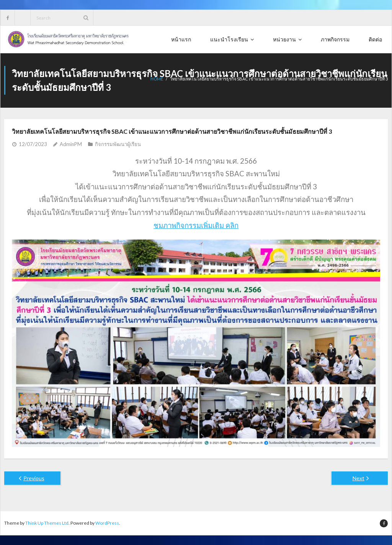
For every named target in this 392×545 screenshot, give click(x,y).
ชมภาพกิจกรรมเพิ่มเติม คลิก (196, 225)
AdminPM (71, 144)
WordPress (107, 523)
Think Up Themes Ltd (47, 523)
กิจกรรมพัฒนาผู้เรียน (118, 144)
